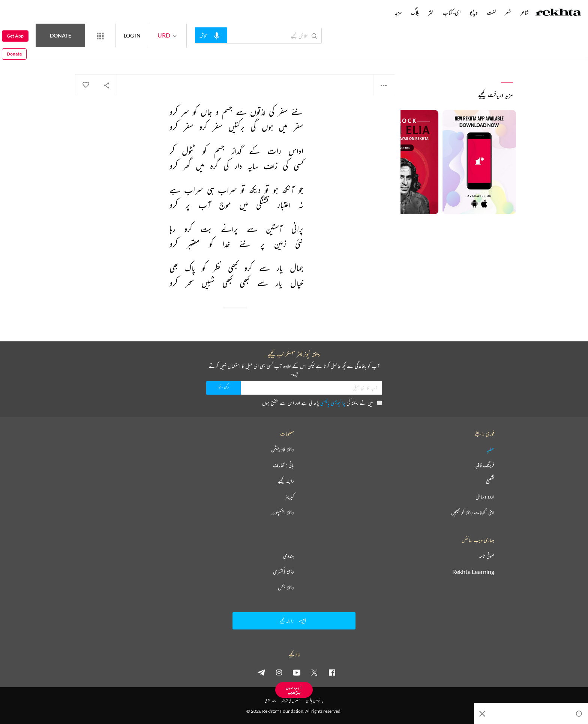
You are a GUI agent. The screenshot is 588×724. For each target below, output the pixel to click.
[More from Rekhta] (127, 36)
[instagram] (279, 672)
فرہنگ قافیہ (485, 465)
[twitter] (314, 672)
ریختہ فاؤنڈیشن (283, 449)
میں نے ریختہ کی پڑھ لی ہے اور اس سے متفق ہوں (322, 403)
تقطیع (490, 481)
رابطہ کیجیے (286, 481)
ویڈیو (474, 12)
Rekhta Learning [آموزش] (473, 572)
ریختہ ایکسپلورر (283, 512)
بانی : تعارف (283, 465)
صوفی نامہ (487, 556)
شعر (508, 12)
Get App (15, 36)
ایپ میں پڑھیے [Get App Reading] (294, 690)
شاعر (524, 12)
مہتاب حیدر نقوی (380, 56)
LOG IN (160, 35)
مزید (398, 12)
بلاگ (415, 12)
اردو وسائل (485, 497)
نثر (431, 12)
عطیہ (490, 449)
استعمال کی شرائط (291, 701)
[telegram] (261, 672)
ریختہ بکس (286, 587)
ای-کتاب (451, 12)
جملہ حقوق (270, 701)
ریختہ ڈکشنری (283, 572)
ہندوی (289, 556)
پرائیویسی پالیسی (333, 403)
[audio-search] (238, 35)
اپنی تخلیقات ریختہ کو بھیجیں (473, 512)
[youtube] (297, 672)
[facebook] (332, 672)
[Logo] (558, 13)
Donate (88, 35)
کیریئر (289, 497)
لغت (491, 12)
